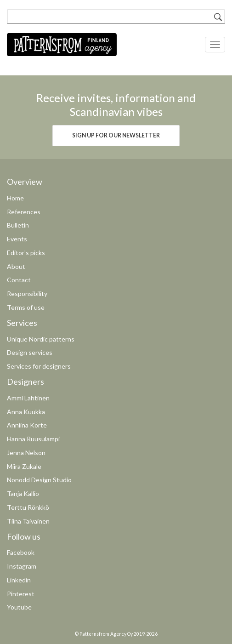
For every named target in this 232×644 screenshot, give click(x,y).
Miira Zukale (24, 466)
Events (17, 239)
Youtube (19, 607)
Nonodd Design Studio (39, 480)
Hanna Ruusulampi (33, 439)
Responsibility (27, 294)
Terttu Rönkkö (28, 507)
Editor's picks (26, 253)
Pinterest (21, 594)
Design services (30, 352)
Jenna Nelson (26, 453)
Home (15, 198)
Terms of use (26, 307)
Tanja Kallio (23, 493)
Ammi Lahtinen (28, 398)
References (24, 212)
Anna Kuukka (26, 412)
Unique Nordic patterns (41, 339)
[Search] (218, 17)
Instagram (22, 566)
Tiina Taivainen (28, 521)
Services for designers (39, 366)
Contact (19, 280)
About (16, 266)
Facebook (21, 552)
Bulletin (18, 225)
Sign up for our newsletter (116, 135)
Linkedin (19, 580)
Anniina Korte (27, 425)
